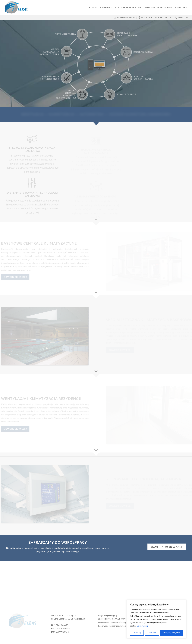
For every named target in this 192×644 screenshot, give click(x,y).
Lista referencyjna (128, 7)
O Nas (93, 7)
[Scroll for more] (96, 220)
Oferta (106, 7)
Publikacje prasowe (158, 7)
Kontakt (181, 7)
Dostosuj (137, 633)
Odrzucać (152, 633)
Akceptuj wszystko (172, 633)
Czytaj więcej (142, 626)
